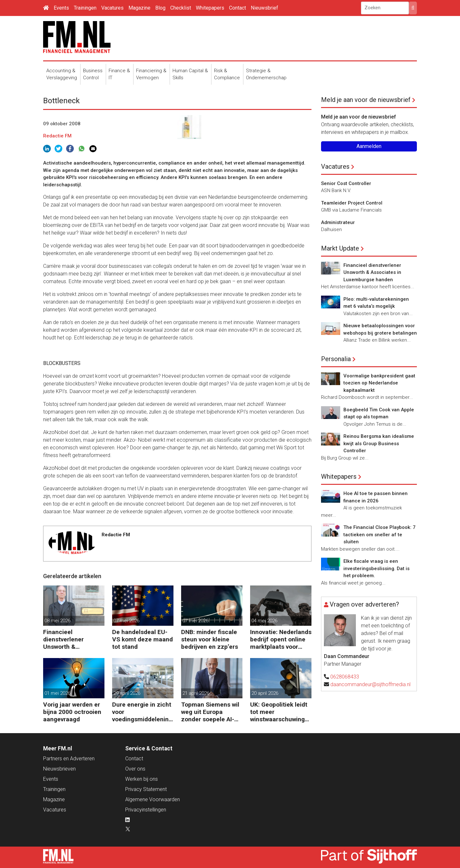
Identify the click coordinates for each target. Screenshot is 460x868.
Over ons (135, 769)
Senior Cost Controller (346, 183)
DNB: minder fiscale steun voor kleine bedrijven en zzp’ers (210, 639)
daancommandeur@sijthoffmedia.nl (370, 684)
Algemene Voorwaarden (153, 799)
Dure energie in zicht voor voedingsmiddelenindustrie (142, 712)
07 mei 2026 (126, 621)
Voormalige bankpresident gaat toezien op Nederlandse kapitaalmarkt (379, 383)
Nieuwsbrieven (59, 769)
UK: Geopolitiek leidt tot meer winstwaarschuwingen (279, 712)
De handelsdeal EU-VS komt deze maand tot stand (142, 639)
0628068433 (345, 677)
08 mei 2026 (57, 621)
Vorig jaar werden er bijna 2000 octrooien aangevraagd (72, 712)
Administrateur (338, 222)
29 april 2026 (127, 693)
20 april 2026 (265, 693)
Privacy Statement (146, 789)
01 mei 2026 (57, 693)
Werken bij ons (142, 779)
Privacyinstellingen (146, 810)
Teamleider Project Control (352, 203)
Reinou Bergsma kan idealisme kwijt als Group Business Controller (379, 443)
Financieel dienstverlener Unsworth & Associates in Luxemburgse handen (74, 639)
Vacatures (112, 8)
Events (61, 8)
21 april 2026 (196, 693)
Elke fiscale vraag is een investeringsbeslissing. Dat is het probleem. (376, 568)
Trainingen (85, 8)
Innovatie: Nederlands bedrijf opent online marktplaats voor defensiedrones (281, 639)
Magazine (139, 8)
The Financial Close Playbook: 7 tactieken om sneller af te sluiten (379, 535)
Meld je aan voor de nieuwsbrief (366, 100)
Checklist (181, 8)
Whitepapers (210, 8)
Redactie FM (57, 136)
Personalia (336, 359)
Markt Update (340, 248)
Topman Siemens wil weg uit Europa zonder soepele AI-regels (210, 712)
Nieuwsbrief (264, 8)
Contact (238, 8)
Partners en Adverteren (69, 759)
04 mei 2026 (264, 621)
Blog (160, 8)
